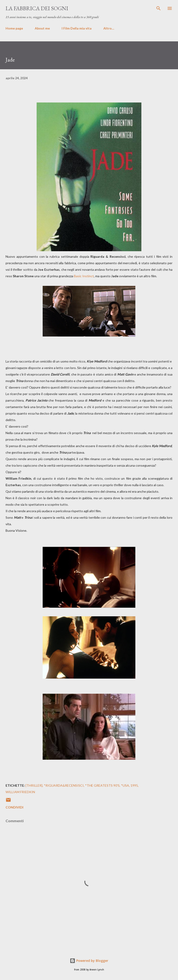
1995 (134, 785)
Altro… (109, 28)
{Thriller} (34, 785)
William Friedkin (20, 792)
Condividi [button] (14, 807)
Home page (14, 28)
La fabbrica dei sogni (37, 8)
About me (42, 28)
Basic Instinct (84, 276)
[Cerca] (159, 8)
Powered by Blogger (89, 961)
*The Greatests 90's (102, 785)
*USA (125, 785)
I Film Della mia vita (77, 28)
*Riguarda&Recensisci (64, 785)
